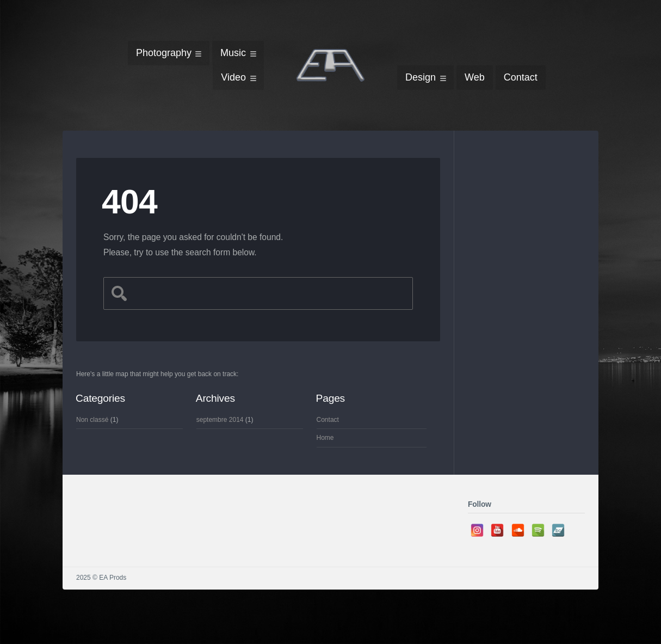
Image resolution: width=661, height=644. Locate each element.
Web (475, 77)
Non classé (92, 420)
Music (233, 53)
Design (421, 77)
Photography (164, 53)
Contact (521, 77)
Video (233, 77)
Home (325, 438)
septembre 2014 (220, 420)
